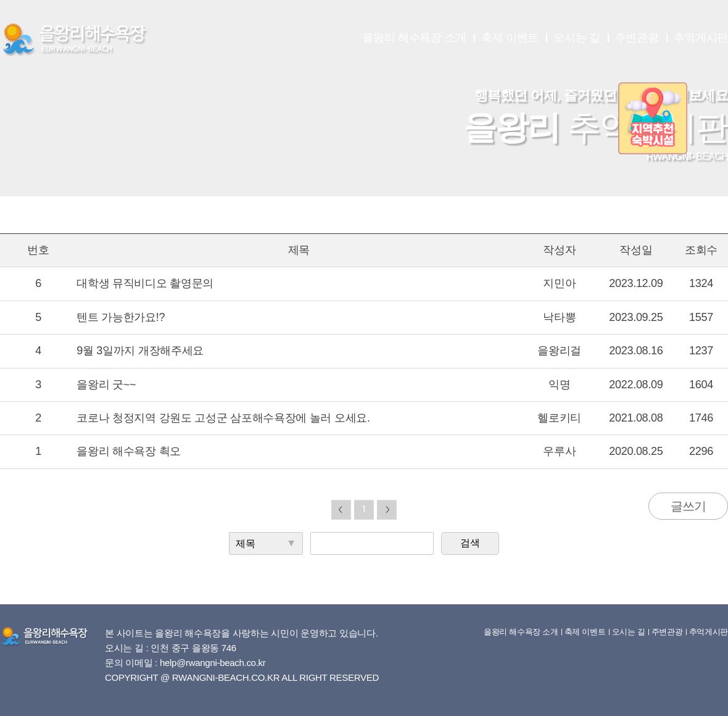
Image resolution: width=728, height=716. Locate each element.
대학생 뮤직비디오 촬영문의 (145, 283)
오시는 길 (577, 38)
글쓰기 (688, 506)
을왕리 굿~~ (106, 385)
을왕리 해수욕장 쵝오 (129, 451)
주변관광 (637, 38)
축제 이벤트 (510, 38)
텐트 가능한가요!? (121, 317)
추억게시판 (701, 38)
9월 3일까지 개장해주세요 (140, 351)
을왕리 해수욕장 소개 (414, 38)
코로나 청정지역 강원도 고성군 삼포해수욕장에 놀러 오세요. (223, 418)
